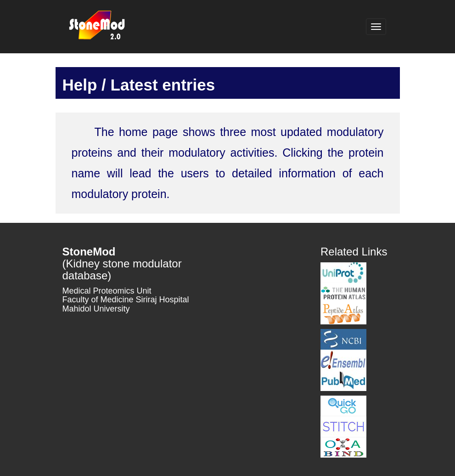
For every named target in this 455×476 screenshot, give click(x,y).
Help (80, 85)
